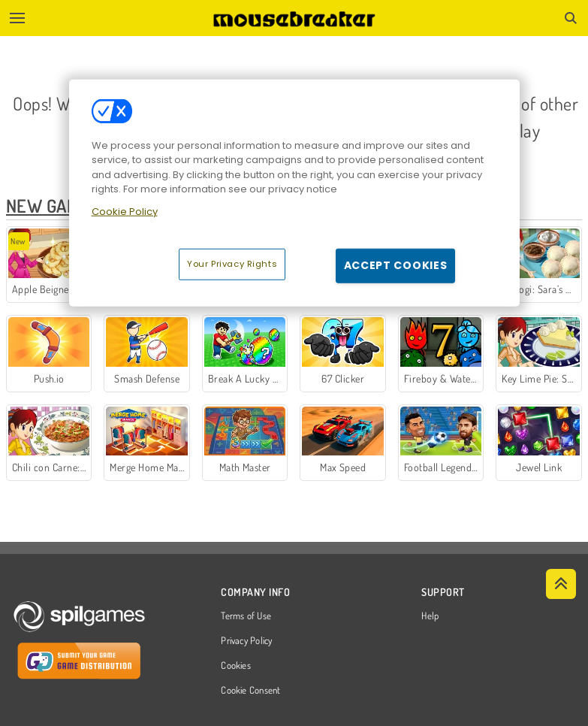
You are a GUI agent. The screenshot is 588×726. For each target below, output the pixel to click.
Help (430, 616)
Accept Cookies (396, 265)
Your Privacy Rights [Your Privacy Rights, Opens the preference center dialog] (232, 264)
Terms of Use (246, 616)
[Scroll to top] (561, 584)
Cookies (236, 666)
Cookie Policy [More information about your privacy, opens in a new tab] (125, 212)
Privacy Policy (246, 641)
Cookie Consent (250, 691)
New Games (52, 206)
